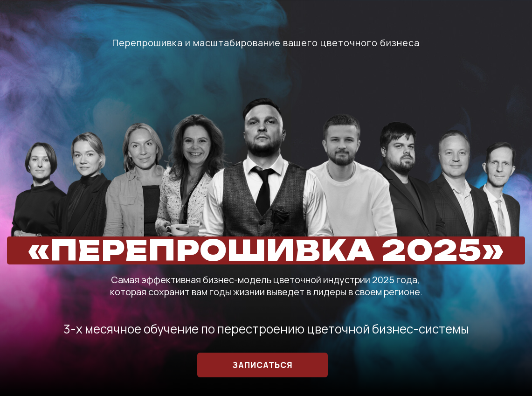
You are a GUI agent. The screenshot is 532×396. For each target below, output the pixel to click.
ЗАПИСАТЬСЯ (263, 365)
